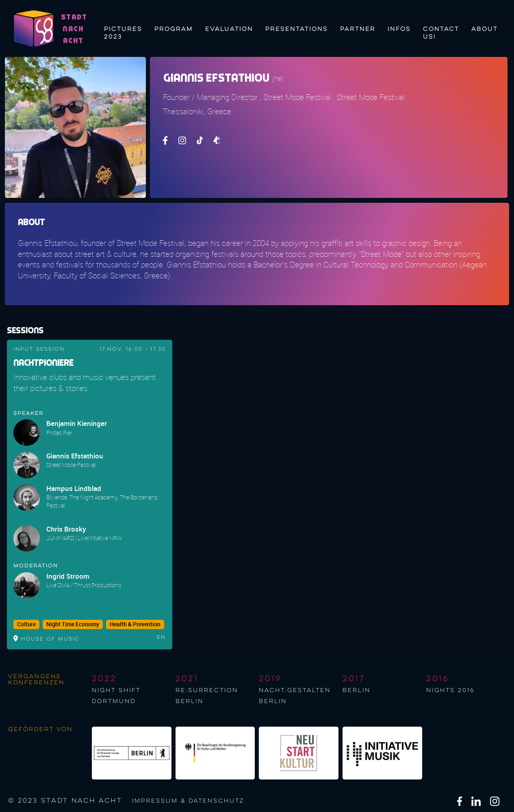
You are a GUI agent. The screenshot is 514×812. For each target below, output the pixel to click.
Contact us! (441, 32)
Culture (26, 624)
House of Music (50, 639)
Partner (358, 29)
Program (174, 29)
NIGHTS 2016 (450, 690)
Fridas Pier (59, 433)
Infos (399, 29)
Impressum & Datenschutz (188, 801)
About (485, 29)
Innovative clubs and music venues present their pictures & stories (85, 383)
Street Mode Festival (71, 465)
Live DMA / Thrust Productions (84, 585)
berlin (357, 690)
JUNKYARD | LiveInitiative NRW (84, 538)
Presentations (297, 29)
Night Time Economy (73, 624)
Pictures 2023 (123, 32)
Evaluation (229, 29)
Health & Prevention (135, 624)
